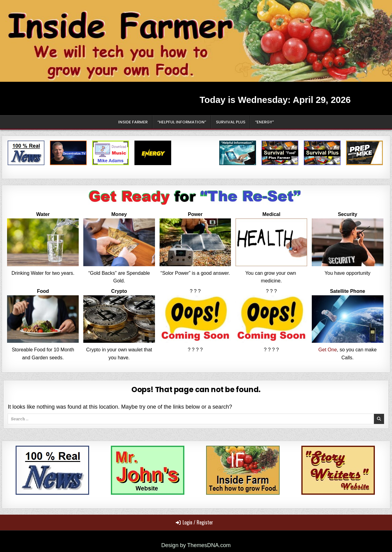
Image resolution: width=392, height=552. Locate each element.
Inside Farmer (133, 122)
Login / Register (194, 522)
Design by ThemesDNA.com (196, 545)
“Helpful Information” (182, 122)
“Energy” (264, 122)
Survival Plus (231, 122)
